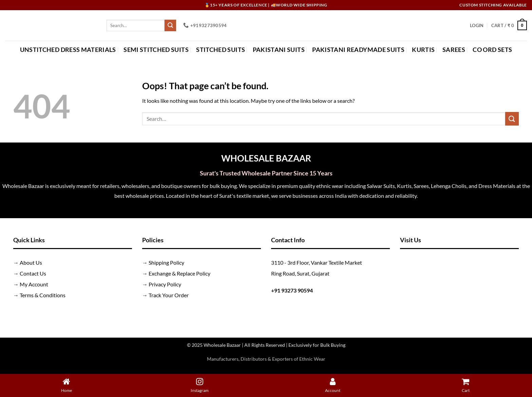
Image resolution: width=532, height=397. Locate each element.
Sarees (454, 50)
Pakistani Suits (279, 50)
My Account (34, 284)
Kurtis (423, 50)
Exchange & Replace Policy (179, 273)
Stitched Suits (221, 50)
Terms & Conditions (43, 295)
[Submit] (170, 25)
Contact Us (33, 273)
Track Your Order (169, 295)
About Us (31, 262)
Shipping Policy (166, 262)
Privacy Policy (165, 284)
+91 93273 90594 (292, 290)
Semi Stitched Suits (156, 50)
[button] (477, 25)
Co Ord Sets (492, 50)
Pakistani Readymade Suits (358, 50)
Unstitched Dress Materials (68, 50)
